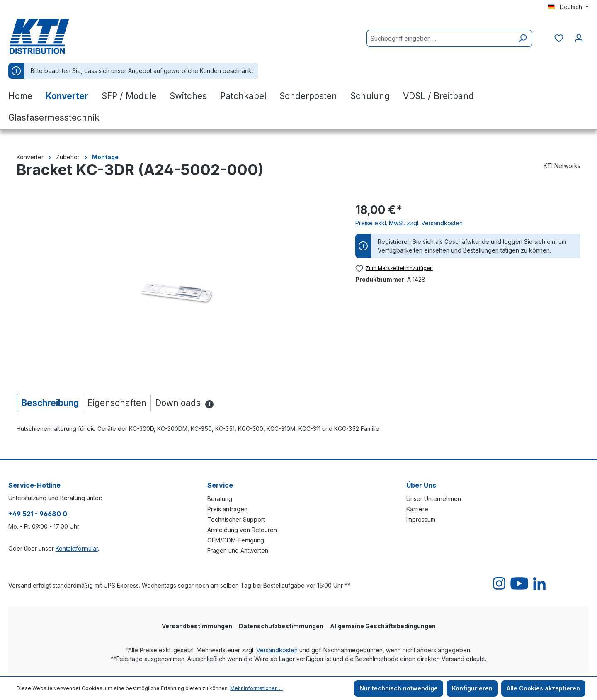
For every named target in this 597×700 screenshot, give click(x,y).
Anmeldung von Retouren (242, 530)
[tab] (50, 403)
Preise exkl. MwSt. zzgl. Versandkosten (409, 223)
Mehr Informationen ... (256, 688)
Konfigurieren (472, 688)
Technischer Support (236, 519)
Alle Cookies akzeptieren (543, 688)
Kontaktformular (77, 548)
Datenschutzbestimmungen (281, 626)
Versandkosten (277, 650)
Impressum (421, 519)
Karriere (417, 509)
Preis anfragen (227, 509)
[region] (178, 290)
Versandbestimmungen (197, 626)
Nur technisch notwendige (399, 688)
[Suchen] (523, 38)
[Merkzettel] (559, 38)
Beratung (220, 499)
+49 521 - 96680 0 (38, 514)
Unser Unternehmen (434, 499)
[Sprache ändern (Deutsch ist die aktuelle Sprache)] (568, 7)
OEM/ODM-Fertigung (236, 540)
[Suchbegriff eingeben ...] (440, 38)
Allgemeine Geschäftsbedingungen (383, 626)
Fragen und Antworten (238, 551)
